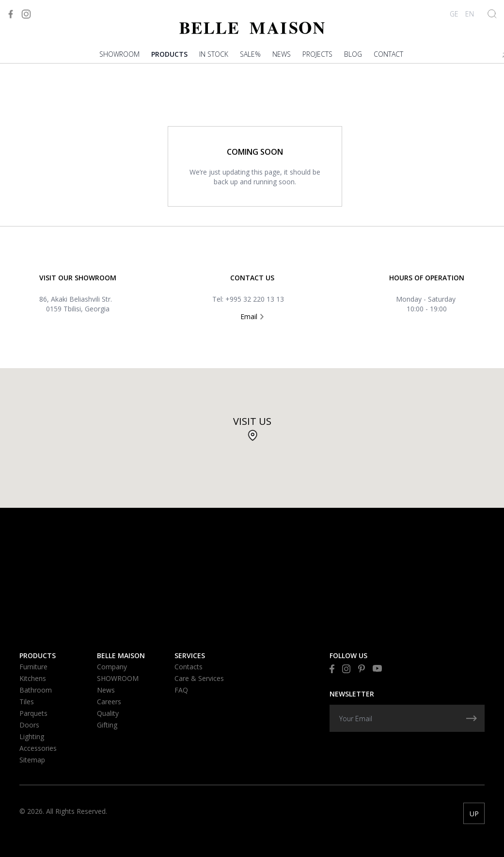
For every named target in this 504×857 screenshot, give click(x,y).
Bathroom (36, 690)
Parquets (33, 713)
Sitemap (32, 760)
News (282, 54)
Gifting (107, 725)
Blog (353, 54)
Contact (388, 54)
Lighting (32, 736)
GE (454, 14)
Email (252, 316)
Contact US (252, 278)
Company (112, 667)
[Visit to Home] (252, 28)
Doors (29, 725)
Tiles (27, 702)
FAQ (181, 690)
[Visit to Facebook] (11, 14)
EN (470, 14)
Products (169, 54)
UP (474, 814)
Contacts (189, 667)
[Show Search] (492, 14)
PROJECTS (317, 54)
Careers (109, 702)
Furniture (33, 667)
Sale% (250, 54)
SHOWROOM (119, 54)
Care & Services (199, 678)
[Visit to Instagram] (26, 14)
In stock (214, 54)
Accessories (38, 748)
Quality (108, 713)
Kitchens (33, 678)
